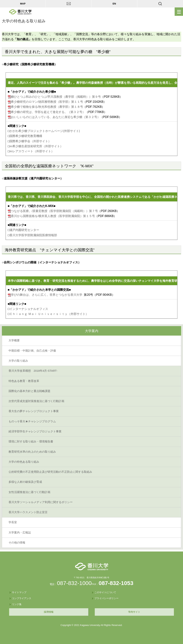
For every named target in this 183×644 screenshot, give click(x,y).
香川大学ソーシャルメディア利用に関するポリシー (41, 502)
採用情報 (49, 612)
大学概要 (14, 340)
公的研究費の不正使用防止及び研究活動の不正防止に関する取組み (50, 472)
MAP (23, 4)
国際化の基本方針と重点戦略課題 (29, 391)
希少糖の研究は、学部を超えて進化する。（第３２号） (48, 112)
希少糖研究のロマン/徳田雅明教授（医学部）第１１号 (47, 102)
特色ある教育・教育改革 (24, 381)
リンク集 (17, 604)
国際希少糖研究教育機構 (26, 136)
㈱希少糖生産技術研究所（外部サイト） (36, 146)
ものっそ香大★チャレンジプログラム (32, 421)
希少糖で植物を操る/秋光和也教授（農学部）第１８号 (47, 107)
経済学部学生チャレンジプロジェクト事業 (35, 431)
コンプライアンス (22, 598)
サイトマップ (19, 592)
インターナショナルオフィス (29, 309)
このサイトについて (105, 592)
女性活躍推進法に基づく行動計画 (29, 492)
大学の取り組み (18, 361)
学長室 (13, 522)
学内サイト (134, 612)
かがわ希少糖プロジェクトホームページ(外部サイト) (45, 131)
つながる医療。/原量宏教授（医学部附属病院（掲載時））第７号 (54, 211)
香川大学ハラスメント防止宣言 (28, 512)
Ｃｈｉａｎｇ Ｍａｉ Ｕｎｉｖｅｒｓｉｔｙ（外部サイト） (49, 314)
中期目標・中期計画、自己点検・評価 (32, 351)
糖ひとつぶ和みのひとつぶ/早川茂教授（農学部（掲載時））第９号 (56, 97)
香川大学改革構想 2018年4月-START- (33, 371)
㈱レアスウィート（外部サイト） (32, 151)
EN (114, 4)
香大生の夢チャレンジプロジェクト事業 (34, 411)
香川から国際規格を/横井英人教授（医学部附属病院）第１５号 (53, 216)
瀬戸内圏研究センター (24, 230)
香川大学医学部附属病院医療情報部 (33, 235)
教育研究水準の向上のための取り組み (32, 452)
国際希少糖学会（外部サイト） (30, 141)
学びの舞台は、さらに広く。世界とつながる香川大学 (47, 295)
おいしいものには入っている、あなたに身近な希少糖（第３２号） (56, 117)
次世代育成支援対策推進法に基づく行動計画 (36, 401)
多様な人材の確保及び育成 (25, 482)
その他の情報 (17, 543)
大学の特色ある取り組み (24, 462)
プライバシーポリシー (106, 598)
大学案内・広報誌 (20, 533)
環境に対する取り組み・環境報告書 (31, 441)
